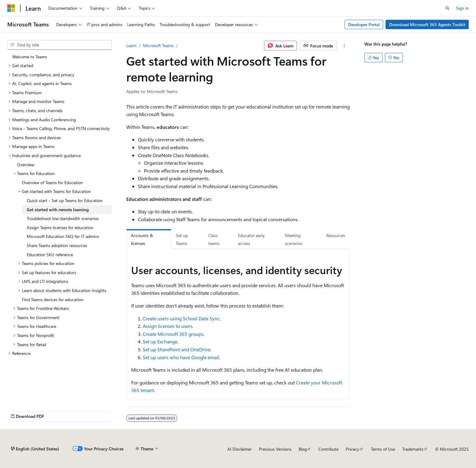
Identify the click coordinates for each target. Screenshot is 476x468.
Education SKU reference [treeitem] (50, 255)
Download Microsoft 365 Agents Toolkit (427, 24)
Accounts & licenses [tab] (142, 239)
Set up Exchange (160, 341)
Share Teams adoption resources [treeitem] (57, 245)
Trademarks (413, 449)
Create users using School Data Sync (181, 318)
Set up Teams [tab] (182, 239)
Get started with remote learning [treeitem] (58, 210)
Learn (131, 45)
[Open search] (447, 8)
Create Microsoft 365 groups (173, 334)
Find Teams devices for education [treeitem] (53, 299)
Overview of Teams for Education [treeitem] (52, 182)
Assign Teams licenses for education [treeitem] (60, 227)
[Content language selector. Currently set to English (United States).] (35, 449)
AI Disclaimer (240, 449)
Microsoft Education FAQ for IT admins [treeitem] (63, 236)
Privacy (352, 449)
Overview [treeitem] (26, 165)
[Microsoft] (11, 8)
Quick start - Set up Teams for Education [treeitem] (65, 200)
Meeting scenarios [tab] (294, 239)
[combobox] (59, 45)
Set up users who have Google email (181, 357)
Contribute (328, 449)
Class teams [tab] (214, 239)
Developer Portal (364, 24)
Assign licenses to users (168, 326)
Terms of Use (383, 449)
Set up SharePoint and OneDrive (177, 349)
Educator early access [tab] (251, 239)
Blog (303, 449)
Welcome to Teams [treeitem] (30, 57)
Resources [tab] (336, 235)
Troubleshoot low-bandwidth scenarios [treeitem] (63, 218)
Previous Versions (275, 449)
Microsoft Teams (158, 45)
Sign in (462, 8)
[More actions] (344, 46)
